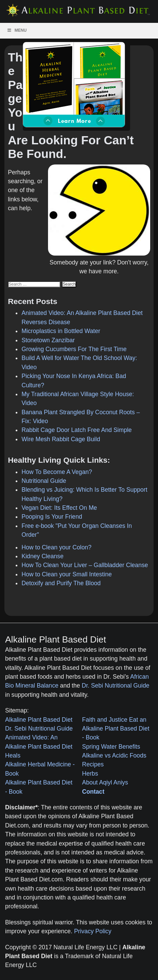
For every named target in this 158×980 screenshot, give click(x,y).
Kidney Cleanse (42, 556)
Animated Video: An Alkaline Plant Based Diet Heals (39, 746)
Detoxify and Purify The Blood (61, 583)
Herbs (90, 774)
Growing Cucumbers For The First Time (74, 349)
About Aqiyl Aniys (105, 782)
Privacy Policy (93, 931)
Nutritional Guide (44, 481)
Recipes (93, 764)
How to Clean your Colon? (56, 547)
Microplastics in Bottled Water (61, 331)
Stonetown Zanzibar (48, 340)
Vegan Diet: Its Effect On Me (59, 508)
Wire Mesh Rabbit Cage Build (61, 439)
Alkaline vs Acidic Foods (114, 755)
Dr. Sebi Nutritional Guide (116, 686)
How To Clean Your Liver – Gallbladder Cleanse (85, 565)
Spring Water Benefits (111, 747)
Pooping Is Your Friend (52, 517)
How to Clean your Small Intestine (67, 574)
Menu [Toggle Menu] (17, 30)
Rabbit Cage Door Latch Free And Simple (77, 430)
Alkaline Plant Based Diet (39, 720)
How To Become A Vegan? (57, 472)
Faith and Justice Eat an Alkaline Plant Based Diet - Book (116, 729)
